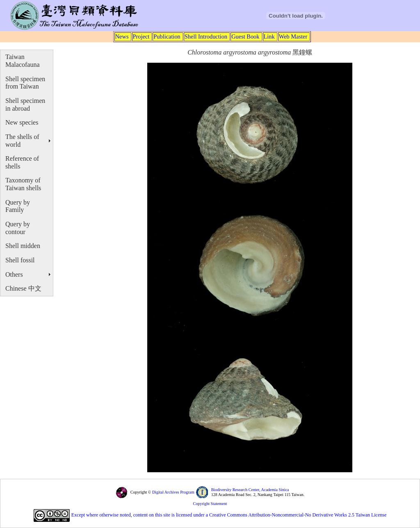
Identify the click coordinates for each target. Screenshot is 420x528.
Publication (167, 36)
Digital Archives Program (172, 492)
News (122, 36)
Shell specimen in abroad (25, 105)
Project (141, 36)
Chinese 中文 (23, 288)
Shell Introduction (206, 36)
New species (22, 122)
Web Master (293, 36)
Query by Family (18, 206)
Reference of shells (22, 162)
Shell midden (23, 246)
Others (14, 274)
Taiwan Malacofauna (23, 61)
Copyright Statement (210, 504)
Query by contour (18, 228)
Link (269, 36)
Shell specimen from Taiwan (25, 83)
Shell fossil (20, 260)
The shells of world (22, 141)
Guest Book (245, 36)
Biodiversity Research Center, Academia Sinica (250, 490)
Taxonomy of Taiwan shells (23, 184)
